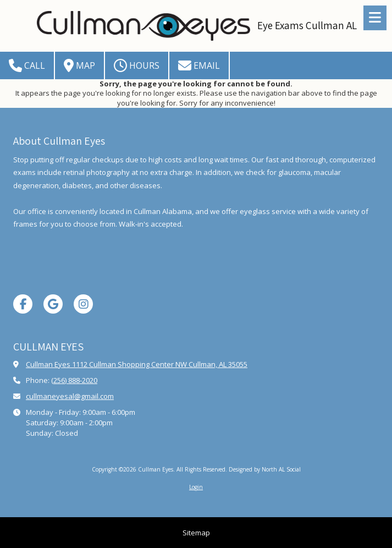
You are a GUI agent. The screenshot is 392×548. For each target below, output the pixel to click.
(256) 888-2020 (74, 380)
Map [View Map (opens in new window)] (79, 65)
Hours (137, 65)
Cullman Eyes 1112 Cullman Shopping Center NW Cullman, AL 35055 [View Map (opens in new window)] (137, 364)
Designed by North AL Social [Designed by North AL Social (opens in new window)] (265, 469)
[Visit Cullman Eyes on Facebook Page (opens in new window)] (23, 304)
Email (199, 65)
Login (196, 487)
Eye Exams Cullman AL (307, 25)
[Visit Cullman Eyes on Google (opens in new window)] (53, 304)
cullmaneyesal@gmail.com (70, 396)
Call (27, 65)
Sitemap (196, 533)
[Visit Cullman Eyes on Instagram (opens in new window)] (83, 304)
